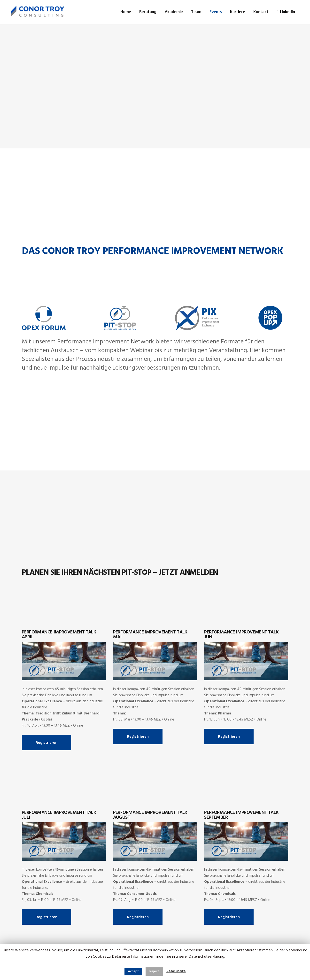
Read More (176, 971)
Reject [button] (154, 971)
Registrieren (46, 743)
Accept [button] (133, 971)
